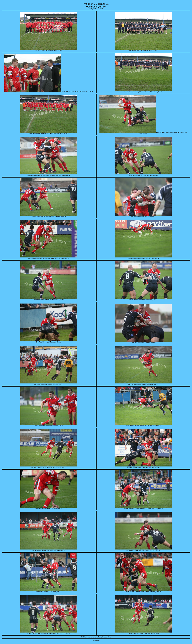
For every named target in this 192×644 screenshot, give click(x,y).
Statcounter (96, 641)
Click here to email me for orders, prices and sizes (96, 637)
